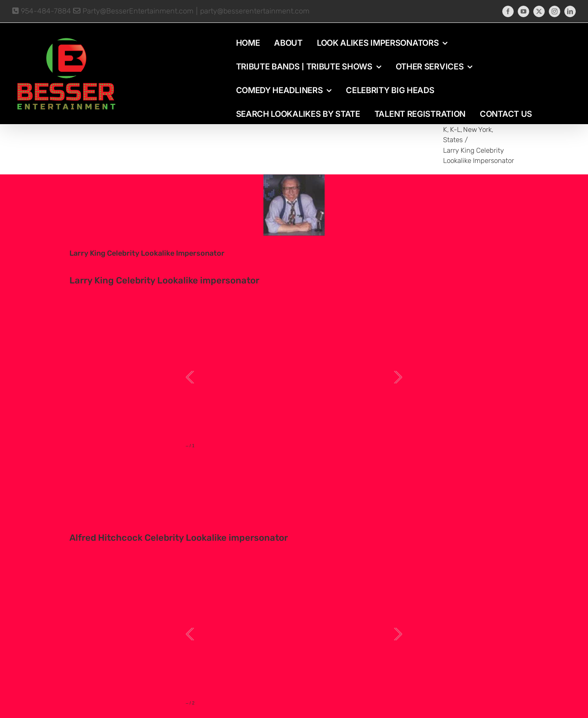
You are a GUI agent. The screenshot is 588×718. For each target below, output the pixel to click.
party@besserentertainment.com (255, 11)
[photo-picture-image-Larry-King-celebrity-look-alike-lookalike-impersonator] (294, 205)
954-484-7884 (42, 11)
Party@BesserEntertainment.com (133, 11)
